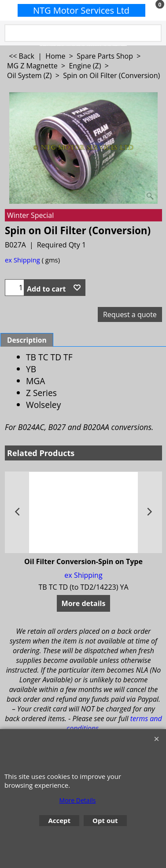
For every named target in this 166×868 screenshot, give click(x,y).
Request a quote (130, 314)
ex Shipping (22, 260)
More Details (78, 800)
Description (27, 340)
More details (84, 603)
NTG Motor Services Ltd (81, 10)
